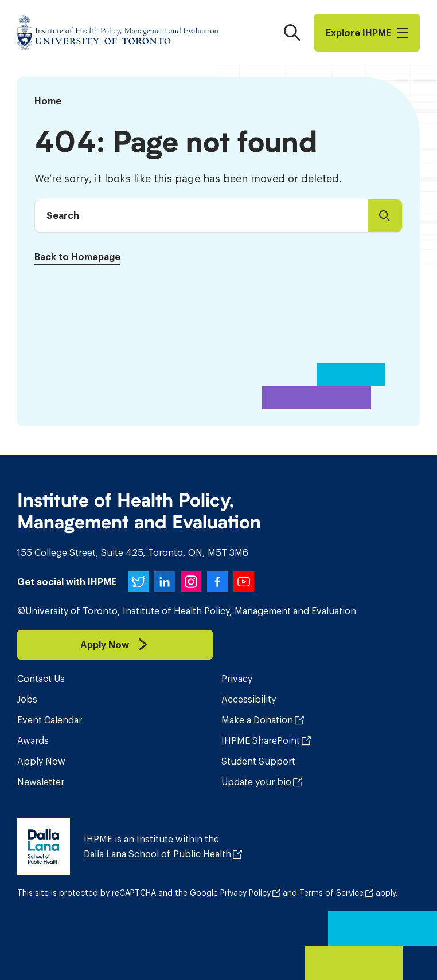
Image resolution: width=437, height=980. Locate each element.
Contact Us (41, 679)
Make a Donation (257, 720)
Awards (33, 740)
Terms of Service (331, 893)
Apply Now (41, 761)
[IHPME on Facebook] (217, 582)
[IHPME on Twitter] (138, 582)
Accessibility (249, 699)
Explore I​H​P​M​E (367, 33)
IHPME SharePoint (261, 740)
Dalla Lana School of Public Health (157, 854)
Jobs (27, 699)
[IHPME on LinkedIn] (165, 582)
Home (48, 101)
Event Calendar (50, 720)
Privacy (237, 679)
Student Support (258, 761)
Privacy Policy (245, 893)
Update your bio (256, 782)
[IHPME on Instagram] (191, 582)
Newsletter (41, 782)
